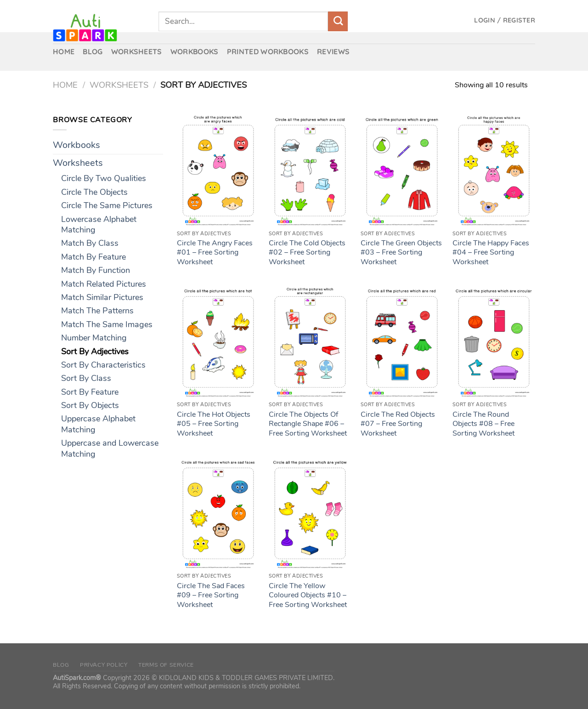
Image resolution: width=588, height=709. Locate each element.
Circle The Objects (94, 192)
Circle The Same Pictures (107, 205)
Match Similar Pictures (102, 297)
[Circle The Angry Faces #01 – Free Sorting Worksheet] (218, 170)
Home (65, 85)
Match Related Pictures (104, 284)
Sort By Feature (90, 392)
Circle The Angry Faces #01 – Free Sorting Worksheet (215, 253)
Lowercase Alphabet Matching (99, 224)
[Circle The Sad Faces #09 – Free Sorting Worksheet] (218, 513)
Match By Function (96, 270)
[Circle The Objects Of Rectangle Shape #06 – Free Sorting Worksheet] (310, 342)
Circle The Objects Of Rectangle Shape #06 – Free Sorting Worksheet (308, 424)
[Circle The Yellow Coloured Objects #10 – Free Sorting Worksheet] (310, 513)
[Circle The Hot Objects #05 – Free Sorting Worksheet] (218, 342)
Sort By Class (86, 378)
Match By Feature (93, 257)
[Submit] (338, 21)
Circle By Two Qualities (104, 178)
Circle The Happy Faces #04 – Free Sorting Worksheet (491, 253)
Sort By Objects (90, 405)
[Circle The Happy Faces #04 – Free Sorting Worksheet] (494, 170)
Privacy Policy (104, 665)
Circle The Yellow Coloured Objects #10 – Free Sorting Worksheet (308, 596)
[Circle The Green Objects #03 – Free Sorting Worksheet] (402, 170)
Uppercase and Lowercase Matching (110, 448)
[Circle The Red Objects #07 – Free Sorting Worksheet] (402, 342)
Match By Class (90, 243)
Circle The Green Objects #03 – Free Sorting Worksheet (401, 253)
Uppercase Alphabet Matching (98, 424)
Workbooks (76, 145)
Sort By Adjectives (95, 352)
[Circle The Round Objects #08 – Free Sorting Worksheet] (494, 342)
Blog (61, 665)
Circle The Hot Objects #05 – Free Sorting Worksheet (214, 424)
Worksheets (119, 85)
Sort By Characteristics (103, 365)
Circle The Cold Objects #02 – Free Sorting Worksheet (307, 253)
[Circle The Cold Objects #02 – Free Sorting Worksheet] (310, 170)
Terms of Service (166, 665)
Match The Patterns (97, 311)
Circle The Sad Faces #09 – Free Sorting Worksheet (211, 596)
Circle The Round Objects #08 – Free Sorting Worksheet (483, 424)
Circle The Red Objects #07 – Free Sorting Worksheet (398, 424)
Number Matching (94, 338)
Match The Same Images (107, 324)
